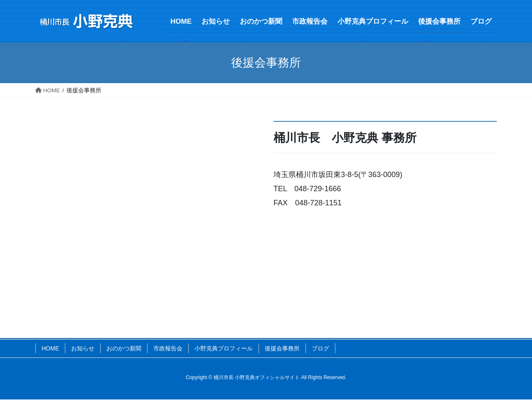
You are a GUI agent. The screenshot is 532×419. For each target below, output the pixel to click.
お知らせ (83, 348)
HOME (50, 348)
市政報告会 (168, 348)
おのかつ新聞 (124, 348)
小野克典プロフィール (224, 348)
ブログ (320, 348)
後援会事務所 (282, 348)
